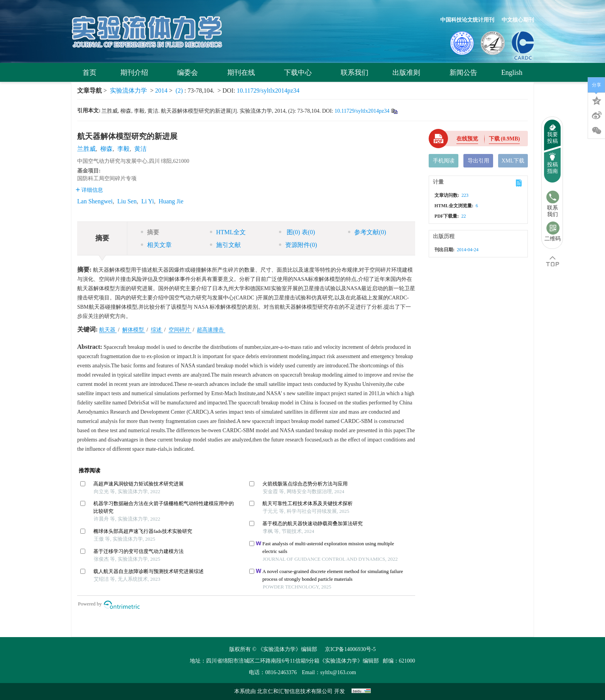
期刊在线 (244, 73)
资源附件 (298, 245)
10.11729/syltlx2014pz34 (268, 90)
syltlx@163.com (338, 672)
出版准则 (409, 73)
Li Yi (148, 201)
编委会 (190, 73)
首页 (90, 73)
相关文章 (156, 245)
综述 (157, 330)
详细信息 (89, 190)
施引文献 (225, 245)
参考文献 (367, 232)
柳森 (106, 149)
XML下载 (513, 161)
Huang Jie (171, 201)
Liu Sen (127, 201)
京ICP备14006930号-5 (350, 649)
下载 (504, 139)
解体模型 (134, 330)
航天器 (108, 330)
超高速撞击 (211, 330)
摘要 (150, 232)
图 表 (297, 232)
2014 (161, 90)
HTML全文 (228, 232)
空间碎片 (180, 330)
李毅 (123, 149)
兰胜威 (86, 149)
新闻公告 (463, 73)
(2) (180, 90)
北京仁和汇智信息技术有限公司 (296, 691)
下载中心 (300, 73)
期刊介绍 (137, 73)
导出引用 (478, 161)
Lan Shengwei (95, 201)
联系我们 (355, 73)
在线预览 (467, 139)
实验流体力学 (128, 90)
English (512, 73)
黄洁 (140, 149)
